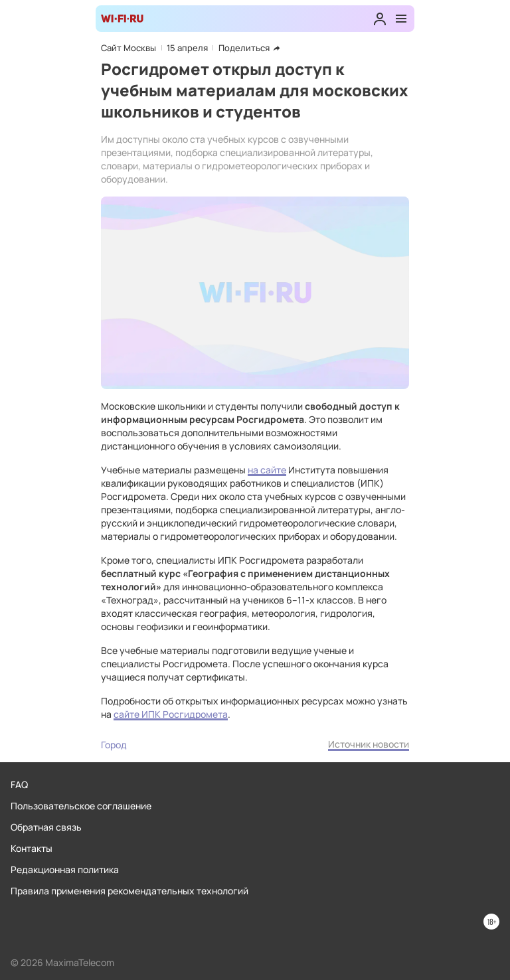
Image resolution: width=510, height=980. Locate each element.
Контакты (32, 848)
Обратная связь (46, 827)
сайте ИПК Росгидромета (171, 714)
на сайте (267, 470)
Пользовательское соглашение (81, 806)
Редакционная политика (65, 869)
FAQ (19, 784)
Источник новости (369, 744)
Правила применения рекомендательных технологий (129, 891)
